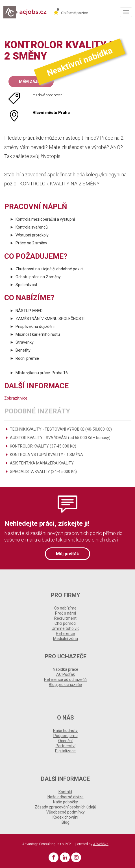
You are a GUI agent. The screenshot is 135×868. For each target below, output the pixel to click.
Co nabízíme (65, 608)
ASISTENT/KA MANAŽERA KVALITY (42, 463)
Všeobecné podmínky (66, 812)
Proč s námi (66, 613)
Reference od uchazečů (65, 680)
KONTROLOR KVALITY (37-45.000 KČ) (43, 446)
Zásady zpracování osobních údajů (66, 807)
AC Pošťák (66, 674)
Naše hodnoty (65, 731)
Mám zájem (31, 82)
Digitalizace (65, 751)
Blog (66, 822)
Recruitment (65, 618)
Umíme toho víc (66, 628)
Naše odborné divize (66, 797)
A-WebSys (101, 844)
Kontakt (65, 792)
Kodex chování (65, 817)
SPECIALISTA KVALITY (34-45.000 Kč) (43, 472)
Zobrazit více (16, 398)
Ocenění (65, 741)
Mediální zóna (66, 639)
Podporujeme (66, 736)
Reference (65, 634)
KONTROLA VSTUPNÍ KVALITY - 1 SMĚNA (46, 455)
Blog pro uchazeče (65, 685)
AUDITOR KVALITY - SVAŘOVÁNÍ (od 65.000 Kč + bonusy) (60, 438)
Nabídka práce (66, 669)
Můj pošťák (67, 554)
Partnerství (66, 746)
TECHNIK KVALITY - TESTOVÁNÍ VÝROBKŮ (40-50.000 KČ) (61, 429)
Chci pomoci (65, 623)
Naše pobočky (66, 802)
